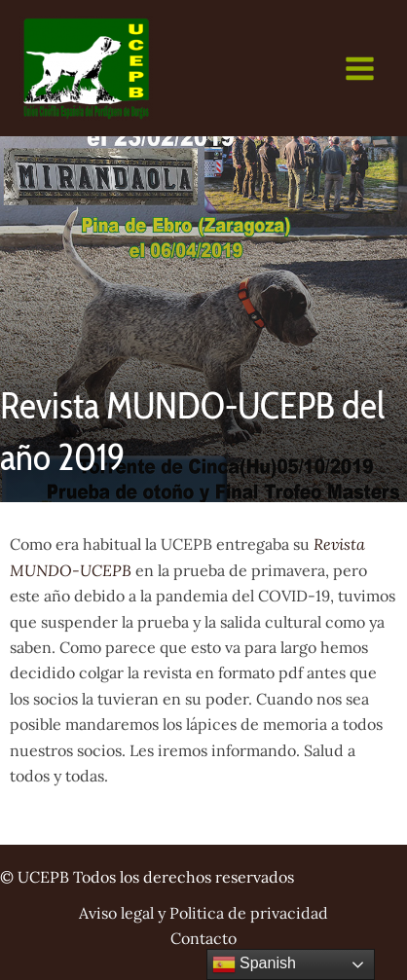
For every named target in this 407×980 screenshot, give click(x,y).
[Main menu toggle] (360, 69)
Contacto (203, 938)
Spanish (254, 964)
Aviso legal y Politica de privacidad (203, 913)
